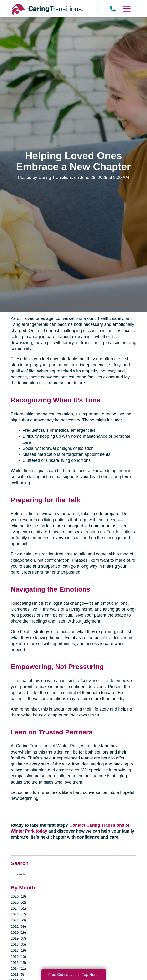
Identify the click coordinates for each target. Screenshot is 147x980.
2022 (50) (18, 920)
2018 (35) (18, 944)
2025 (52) (18, 902)
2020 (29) (18, 932)
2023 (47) (18, 914)
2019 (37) (18, 938)
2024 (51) (18, 908)
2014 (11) (18, 968)
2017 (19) (18, 950)
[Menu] (127, 9)
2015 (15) (18, 962)
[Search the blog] (73, 874)
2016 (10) (18, 956)
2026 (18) (18, 896)
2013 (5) (17, 974)
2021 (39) (18, 926)
